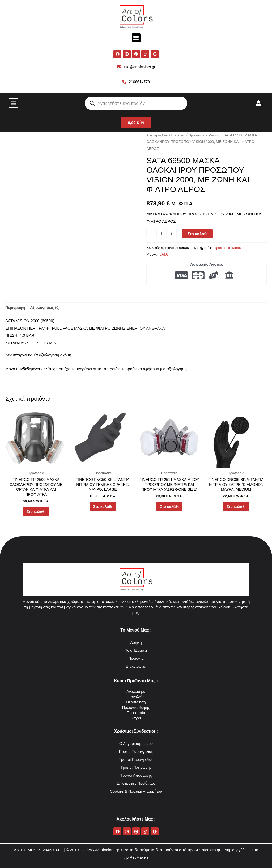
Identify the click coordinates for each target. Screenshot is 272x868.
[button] (136, 38)
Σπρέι (136, 718)
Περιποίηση (136, 702)
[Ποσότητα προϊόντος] (162, 234)
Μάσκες (218, 136)
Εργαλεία (136, 697)
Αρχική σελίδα (158, 136)
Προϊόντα (180, 136)
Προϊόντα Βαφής (136, 707)
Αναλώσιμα (136, 691)
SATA (164, 255)
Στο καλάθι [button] (36, 515)
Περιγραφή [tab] (16, 308)
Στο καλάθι (198, 234)
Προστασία (199, 136)
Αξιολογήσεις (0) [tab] (47, 308)
